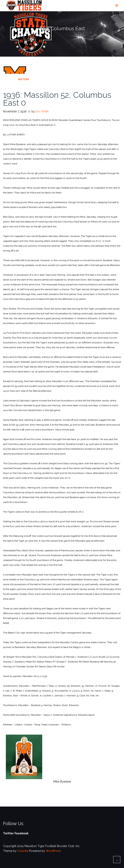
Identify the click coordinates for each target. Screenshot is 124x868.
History (24, 79)
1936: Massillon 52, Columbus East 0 (57, 99)
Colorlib (23, 851)
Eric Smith (42, 111)
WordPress (53, 851)
